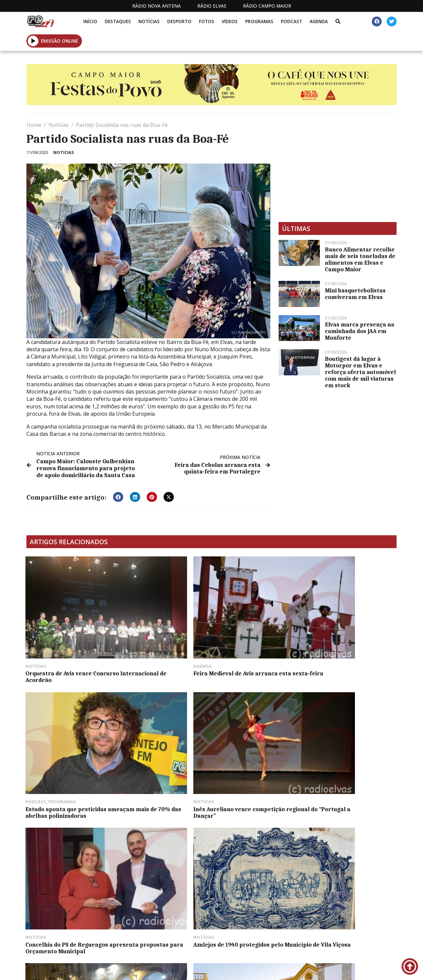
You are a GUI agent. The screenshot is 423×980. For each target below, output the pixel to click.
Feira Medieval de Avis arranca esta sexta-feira (163, 629)
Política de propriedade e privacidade (334, 970)
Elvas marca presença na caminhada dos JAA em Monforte (360, 331)
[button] (33, 41)
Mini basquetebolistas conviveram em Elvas (355, 294)
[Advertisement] (338, 168)
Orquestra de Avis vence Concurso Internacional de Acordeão (63, 632)
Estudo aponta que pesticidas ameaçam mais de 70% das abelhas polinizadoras (256, 632)
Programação (230, 970)
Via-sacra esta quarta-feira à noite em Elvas (256, 723)
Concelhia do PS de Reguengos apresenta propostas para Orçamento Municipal (68, 726)
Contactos (275, 970)
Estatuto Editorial (163, 970)
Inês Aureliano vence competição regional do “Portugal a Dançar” (343, 632)
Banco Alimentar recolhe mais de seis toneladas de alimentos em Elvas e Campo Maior (360, 259)
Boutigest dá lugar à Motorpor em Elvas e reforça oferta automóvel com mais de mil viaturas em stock (360, 372)
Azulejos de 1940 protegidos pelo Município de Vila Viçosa (161, 723)
